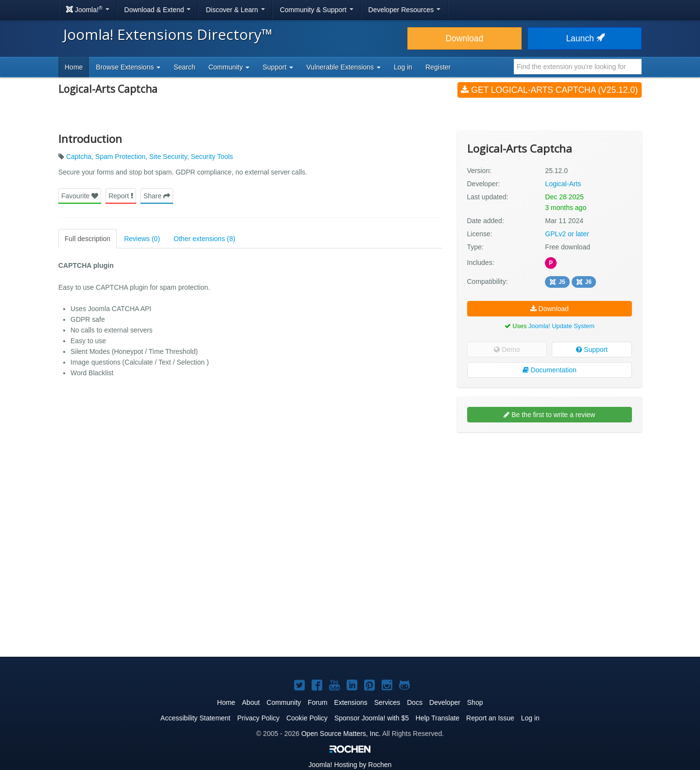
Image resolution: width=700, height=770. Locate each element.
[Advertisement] (550, 503)
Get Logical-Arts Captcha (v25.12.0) (549, 90)
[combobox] (578, 67)
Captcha (79, 157)
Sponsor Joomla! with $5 (372, 718)
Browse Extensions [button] (128, 67)
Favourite (80, 196)
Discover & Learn (235, 10)
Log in (403, 67)
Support (592, 350)
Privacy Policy (258, 718)
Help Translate (437, 718)
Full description (87, 239)
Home (74, 67)
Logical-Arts (563, 184)
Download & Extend (158, 10)
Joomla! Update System (561, 326)
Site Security (168, 157)
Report (121, 196)
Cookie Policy (307, 718)
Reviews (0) (142, 239)
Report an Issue (490, 718)
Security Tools (212, 157)
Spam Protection (121, 157)
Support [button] (278, 67)
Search (184, 67)
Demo (507, 350)
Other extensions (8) (204, 239)
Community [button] (229, 67)
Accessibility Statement (195, 718)
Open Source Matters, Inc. (341, 734)
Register (438, 67)
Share (157, 196)
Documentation (550, 370)
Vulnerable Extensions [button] (343, 67)
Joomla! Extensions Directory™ (168, 34)
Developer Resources (405, 10)
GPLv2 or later (567, 234)
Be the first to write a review (549, 415)
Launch (584, 38)
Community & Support (317, 10)
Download (464, 38)
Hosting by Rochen (350, 765)
